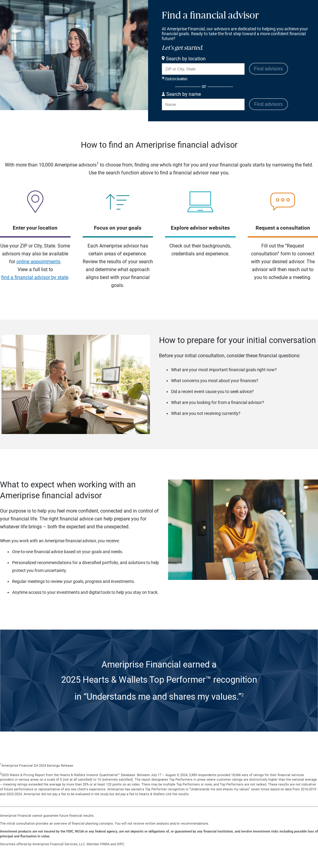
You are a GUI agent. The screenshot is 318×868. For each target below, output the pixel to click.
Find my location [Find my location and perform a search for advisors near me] (175, 78)
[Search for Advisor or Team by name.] (203, 104)
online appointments (38, 262)
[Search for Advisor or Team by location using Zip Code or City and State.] (203, 69)
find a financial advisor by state (35, 277)
